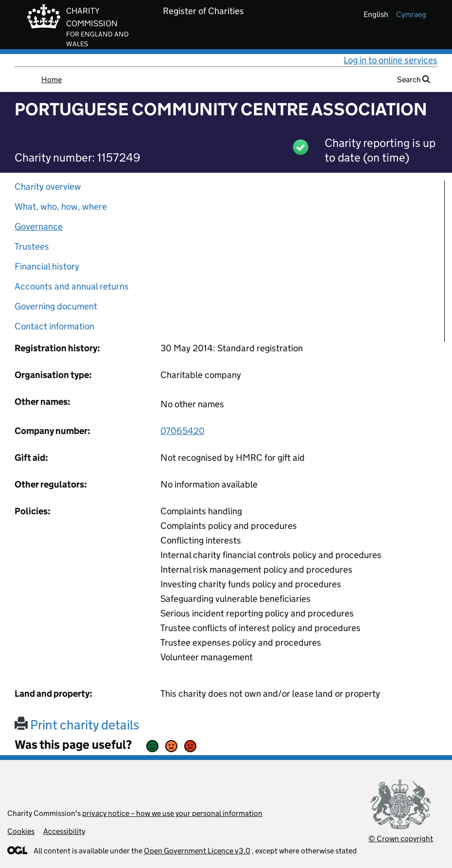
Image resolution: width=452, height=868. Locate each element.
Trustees (32, 246)
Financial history (47, 266)
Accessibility (64, 831)
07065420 (183, 431)
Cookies (21, 831)
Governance (39, 226)
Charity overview (48, 187)
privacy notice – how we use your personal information (172, 813)
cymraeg (411, 14)
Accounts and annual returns (72, 286)
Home (52, 80)
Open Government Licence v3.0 (197, 851)
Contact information (54, 326)
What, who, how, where (61, 207)
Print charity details (77, 725)
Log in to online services (391, 60)
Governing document (56, 306)
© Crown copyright (401, 839)
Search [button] (414, 80)
